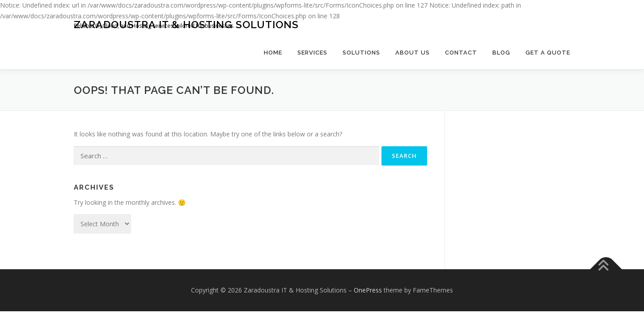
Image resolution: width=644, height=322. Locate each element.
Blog (501, 53)
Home (273, 53)
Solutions (361, 53)
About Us (413, 53)
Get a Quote (548, 53)
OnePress (368, 290)
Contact (461, 53)
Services (312, 53)
